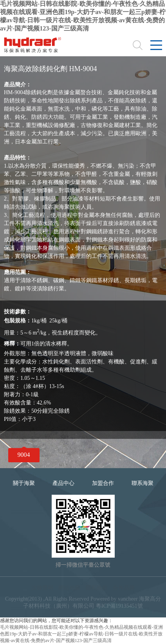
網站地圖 (69, 588)
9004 (24, 455)
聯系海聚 (143, 483)
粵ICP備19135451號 (119, 606)
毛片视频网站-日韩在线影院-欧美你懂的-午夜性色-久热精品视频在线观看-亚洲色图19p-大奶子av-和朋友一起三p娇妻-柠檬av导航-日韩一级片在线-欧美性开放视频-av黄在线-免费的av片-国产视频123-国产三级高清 (81, 634)
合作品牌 (124, 588)
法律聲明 (42, 588)
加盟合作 (103, 483)
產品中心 (63, 483)
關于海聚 (24, 483)
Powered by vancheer (114, 599)
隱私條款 (97, 588)
